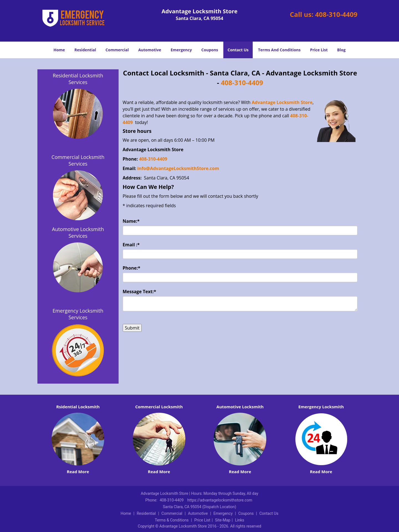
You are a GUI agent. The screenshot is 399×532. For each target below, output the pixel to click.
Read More (78, 472)
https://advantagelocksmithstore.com (220, 500)
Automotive (150, 50)
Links (240, 520)
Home (59, 50)
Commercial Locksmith (159, 407)
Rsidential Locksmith (78, 407)
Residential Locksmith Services (78, 79)
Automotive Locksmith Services (78, 232)
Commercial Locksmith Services (78, 160)
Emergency (181, 50)
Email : (131, 245)
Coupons (210, 50)
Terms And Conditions (279, 50)
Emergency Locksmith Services (78, 314)
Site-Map (223, 520)
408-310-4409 (336, 14)
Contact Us (238, 50)
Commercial (117, 50)
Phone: (132, 268)
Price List (319, 50)
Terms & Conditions (172, 520)
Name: (131, 221)
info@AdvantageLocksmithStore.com (179, 168)
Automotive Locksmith (240, 407)
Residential (85, 50)
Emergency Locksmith (321, 407)
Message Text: (140, 292)
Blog (341, 50)
